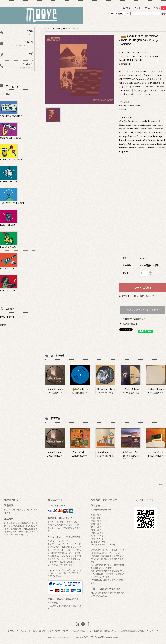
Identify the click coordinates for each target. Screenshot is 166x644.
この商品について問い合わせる (143, 310)
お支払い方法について (81, 631)
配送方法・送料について (105, 631)
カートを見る (157, 8)
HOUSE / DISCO (61, 28)
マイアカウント (133, 8)
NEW (76, 28)
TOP (47, 28)
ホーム (11, 631)
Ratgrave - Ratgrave (133, 452)
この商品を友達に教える (134, 319)
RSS (148, 631)
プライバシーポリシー (58, 631)
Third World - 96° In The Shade (89, 452)
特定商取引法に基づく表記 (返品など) (137, 296)
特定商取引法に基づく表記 (131, 631)
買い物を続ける (130, 324)
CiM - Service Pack (86, 389)
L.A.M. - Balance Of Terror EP (139, 389)
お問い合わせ (39, 631)
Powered (97, 637)
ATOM (155, 631)
